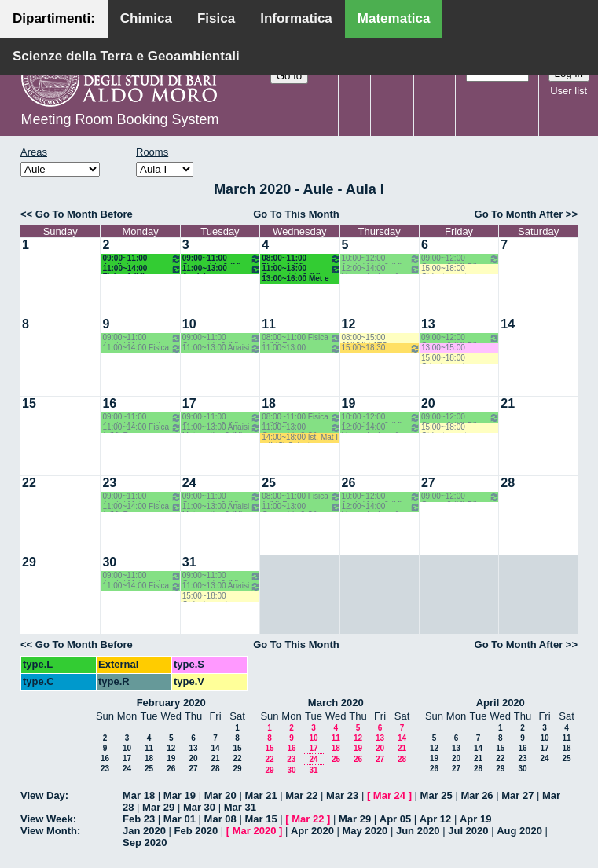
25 (269, 483)
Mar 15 (260, 819)
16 (109, 403)
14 (508, 324)
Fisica (216, 18)
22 (29, 483)
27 (428, 483)
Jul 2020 (468, 831)
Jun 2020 (418, 831)
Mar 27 (517, 795)
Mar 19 (180, 795)
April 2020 (501, 703)
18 (269, 403)
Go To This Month (296, 214)
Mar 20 (220, 795)
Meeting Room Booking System (119, 119)
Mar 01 (180, 819)
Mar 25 (437, 795)
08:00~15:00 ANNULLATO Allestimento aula (372, 338)
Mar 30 (199, 807)
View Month (49, 831)
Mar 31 (240, 807)
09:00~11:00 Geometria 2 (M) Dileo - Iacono (222, 259)
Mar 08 (220, 819)
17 (189, 403)
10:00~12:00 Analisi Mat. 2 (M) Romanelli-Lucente (381, 259)
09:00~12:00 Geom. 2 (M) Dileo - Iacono (460, 259)
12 (349, 324)
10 (189, 324)
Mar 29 (158, 807)
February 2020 (171, 703)
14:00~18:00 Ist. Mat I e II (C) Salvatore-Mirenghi (300, 438)
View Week (47, 819)
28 (508, 483)
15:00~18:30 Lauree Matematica (381, 348)
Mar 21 (260, 795)
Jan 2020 (144, 831)
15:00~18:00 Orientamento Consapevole (445, 359)
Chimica (146, 18)
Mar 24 (389, 795)
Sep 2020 (145, 842)
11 (269, 324)
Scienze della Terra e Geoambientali (126, 56)
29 (29, 562)
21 (508, 403)
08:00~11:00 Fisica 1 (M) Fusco (301, 259)
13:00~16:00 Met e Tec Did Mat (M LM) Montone (297, 279)
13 (428, 324)
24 (189, 483)
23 (109, 483)
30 (109, 562)
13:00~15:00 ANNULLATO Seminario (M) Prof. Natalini (455, 348)
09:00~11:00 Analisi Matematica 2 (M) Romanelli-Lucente (141, 259)
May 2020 (365, 831)
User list (569, 91)
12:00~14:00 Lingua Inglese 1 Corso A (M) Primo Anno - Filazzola (381, 269)
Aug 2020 (519, 831)
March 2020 (336, 703)
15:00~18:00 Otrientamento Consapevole (446, 269)
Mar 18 (139, 795)
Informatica (296, 18)
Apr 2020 (312, 831)
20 (428, 403)
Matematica (394, 18)
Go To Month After (519, 214)
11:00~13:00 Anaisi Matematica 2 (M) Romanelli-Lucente (222, 269)
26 (349, 483)
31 (189, 562)
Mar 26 (477, 795)
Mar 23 (342, 795)
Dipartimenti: (54, 18)
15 (29, 403)
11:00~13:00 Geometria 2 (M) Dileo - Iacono (301, 269)
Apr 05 (395, 819)
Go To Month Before (84, 214)
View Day (43, 795)
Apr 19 (475, 819)
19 (349, 403)
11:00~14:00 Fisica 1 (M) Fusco (141, 269)
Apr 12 (435, 819)
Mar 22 (301, 795)
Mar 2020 (255, 831)
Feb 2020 (196, 831)
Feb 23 (139, 819)
